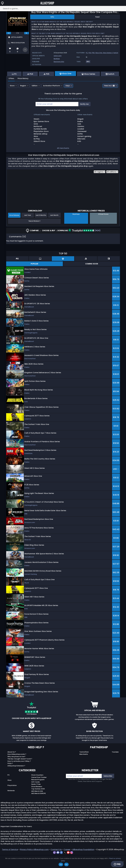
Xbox (9, 793)
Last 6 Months (41, 228)
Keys (68, 99)
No (66, 865)
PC (87, 53)
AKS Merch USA (37, 804)
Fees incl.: (109, 99)
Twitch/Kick (84, 765)
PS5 (93, 53)
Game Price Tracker (39, 790)
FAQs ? (10, 776)
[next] (27, 33)
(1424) (84, 243)
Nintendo (11, 803)
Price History (23, 91)
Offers (11, 91)
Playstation (12, 798)
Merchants (84, 767)
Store (12, 99)
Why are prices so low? (16, 769)
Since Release (14, 228)
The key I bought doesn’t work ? (20, 772)
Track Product (34, 234)
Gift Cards (35, 795)
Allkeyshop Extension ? (16, 779)
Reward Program (38, 792)
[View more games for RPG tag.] (88, 63)
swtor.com (58, 56)
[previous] (9, 33)
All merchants (63, 161)
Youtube (115, 765)
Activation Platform (52, 99)
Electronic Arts (59, 62)
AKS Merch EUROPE (39, 806)
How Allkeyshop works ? (17, 767)
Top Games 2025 (38, 802)
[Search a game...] (63, 9)
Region (23, 99)
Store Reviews (37, 799)
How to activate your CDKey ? (19, 774)
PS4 (90, 53)
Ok (61, 865)
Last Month (54, 228)
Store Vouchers (37, 788)
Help (117, 864)
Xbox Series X (108, 53)
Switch (116, 53)
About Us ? (12, 765)
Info (52, 17)
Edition (35, 99)
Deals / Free (36, 797)
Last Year (28, 228)
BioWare (57, 59)
